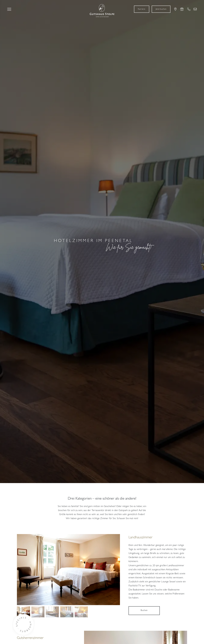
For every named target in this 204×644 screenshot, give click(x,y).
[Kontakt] (195, 9)
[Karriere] (142, 9)
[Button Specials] (26, 626)
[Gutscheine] (182, 9)
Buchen (144, 611)
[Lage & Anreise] (175, 9)
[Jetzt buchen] (161, 9)
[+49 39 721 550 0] (189, 9)
